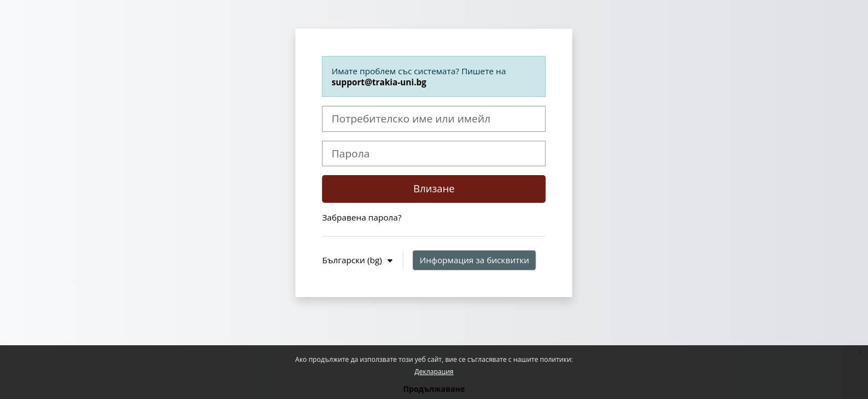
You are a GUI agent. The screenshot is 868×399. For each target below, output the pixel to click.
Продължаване (434, 389)
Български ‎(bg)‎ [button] (353, 260)
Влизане (434, 188)
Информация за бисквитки (474, 260)
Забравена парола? (362, 217)
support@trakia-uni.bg (379, 82)
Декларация (434, 372)
